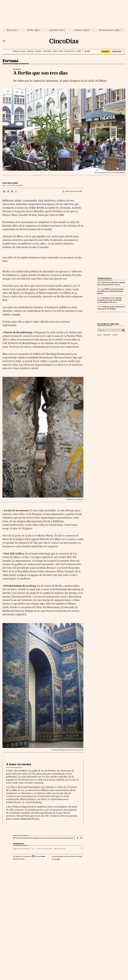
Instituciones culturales (44, 849)
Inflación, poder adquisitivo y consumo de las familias (111, 308)
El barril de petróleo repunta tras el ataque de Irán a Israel (111, 283)
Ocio (33, 849)
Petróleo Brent (54, 30)
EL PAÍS (86, 51)
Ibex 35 (9, 30)
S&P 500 (30, 30)
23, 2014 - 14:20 (15, 185)
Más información (19, 859)
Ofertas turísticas (60, 849)
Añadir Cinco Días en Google (74, 191)
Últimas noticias (70, 51)
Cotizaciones (47, 51)
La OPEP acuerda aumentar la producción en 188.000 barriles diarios (111, 291)
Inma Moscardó (10, 183)
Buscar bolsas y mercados (108, 324)
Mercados (30, 51)
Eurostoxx (107, 335)
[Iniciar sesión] (118, 52)
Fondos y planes (58, 51)
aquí (58, 859)
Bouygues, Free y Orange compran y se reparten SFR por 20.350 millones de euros (109, 300)
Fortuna (10, 61)
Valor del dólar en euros (106, 30)
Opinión (79, 51)
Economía (38, 51)
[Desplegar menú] (4, 41)
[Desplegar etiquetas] (82, 848)
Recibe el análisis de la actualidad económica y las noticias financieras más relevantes (45, 838)
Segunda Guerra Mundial (21, 849)
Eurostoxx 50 (78, 30)
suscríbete (105, 51)
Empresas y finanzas (19, 51)
